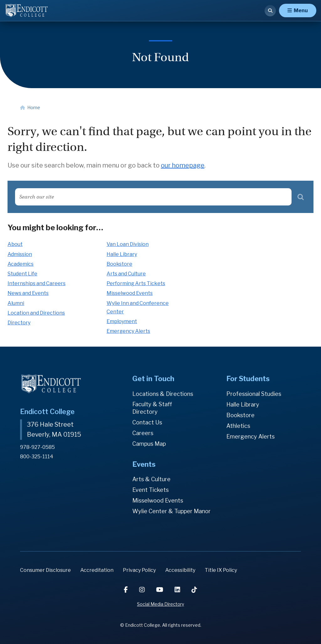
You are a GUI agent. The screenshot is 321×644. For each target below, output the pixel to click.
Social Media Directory (160, 604)
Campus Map (149, 444)
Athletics (238, 426)
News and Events (28, 293)
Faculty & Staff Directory (152, 408)
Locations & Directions (163, 394)
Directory (19, 323)
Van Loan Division (128, 244)
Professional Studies (254, 394)
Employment (122, 321)
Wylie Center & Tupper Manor (171, 511)
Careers (143, 433)
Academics (21, 264)
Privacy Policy (139, 570)
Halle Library (122, 254)
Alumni (16, 303)
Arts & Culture (151, 479)
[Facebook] (126, 590)
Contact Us (147, 422)
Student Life (22, 274)
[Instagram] (143, 590)
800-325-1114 (37, 456)
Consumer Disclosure (45, 570)
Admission (20, 254)
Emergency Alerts (128, 331)
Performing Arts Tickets (136, 283)
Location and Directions (36, 313)
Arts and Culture (126, 274)
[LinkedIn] (178, 590)
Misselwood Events (130, 293)
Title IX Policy (221, 570)
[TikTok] (194, 590)
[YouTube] (160, 590)
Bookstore (119, 264)
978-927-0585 (37, 447)
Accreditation (97, 570)
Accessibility (180, 570)
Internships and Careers (37, 283)
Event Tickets (150, 490)
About (15, 244)
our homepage (183, 165)
